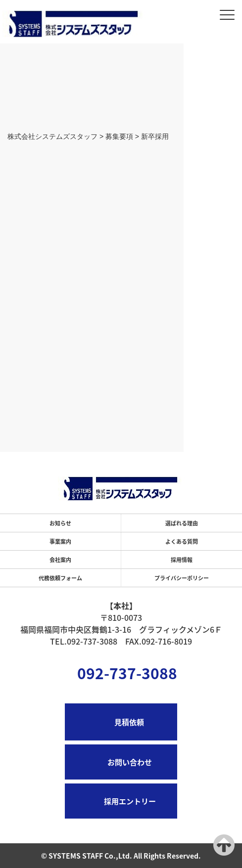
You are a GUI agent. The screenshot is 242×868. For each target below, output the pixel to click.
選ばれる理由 (182, 523)
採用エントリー (130, 801)
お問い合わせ (130, 762)
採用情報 (182, 560)
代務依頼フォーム (60, 578)
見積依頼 (129, 722)
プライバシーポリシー (182, 578)
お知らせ (60, 523)
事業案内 (60, 541)
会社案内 (60, 560)
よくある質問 (182, 541)
